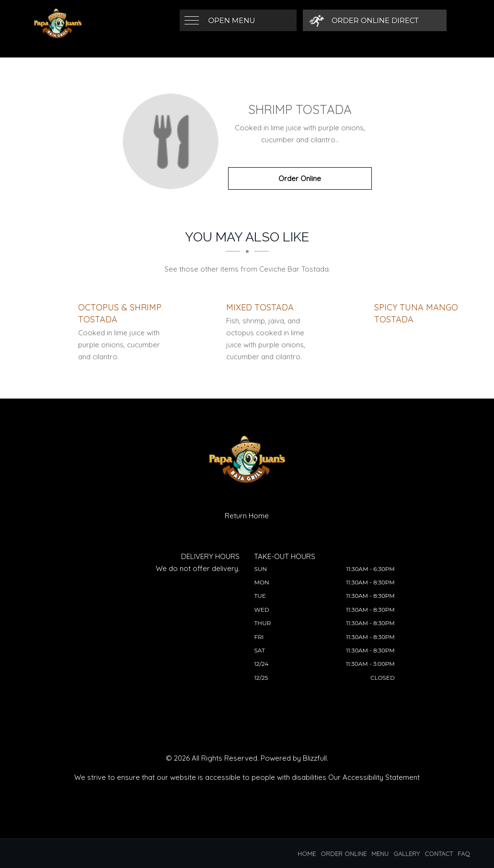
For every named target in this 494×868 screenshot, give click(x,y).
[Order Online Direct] (365, 20)
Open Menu (232, 20)
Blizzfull (315, 758)
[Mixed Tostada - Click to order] (260, 307)
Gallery (407, 854)
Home (307, 854)
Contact (439, 854)
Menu (380, 854)
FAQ (464, 854)
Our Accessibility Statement (374, 777)
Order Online (300, 178)
